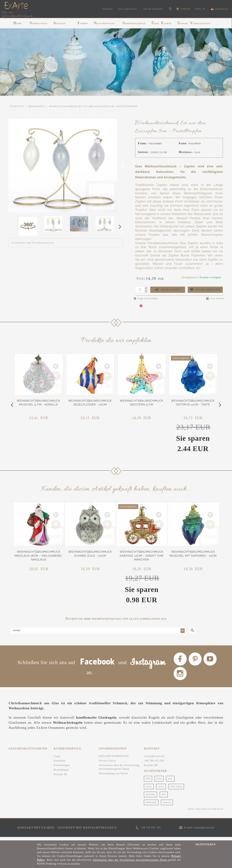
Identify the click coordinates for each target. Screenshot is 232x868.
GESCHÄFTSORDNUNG (114, 759)
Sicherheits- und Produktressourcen (33, 243)
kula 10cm (176, 790)
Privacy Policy (107, 764)
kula (159, 782)
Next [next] (121, 227)
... (217, 23)
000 (148, 782)
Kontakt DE (61, 777)
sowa (161, 790)
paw (170, 782)
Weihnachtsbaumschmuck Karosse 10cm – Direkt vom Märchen (142, 556)
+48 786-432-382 (154, 764)
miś (164, 797)
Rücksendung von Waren (113, 776)
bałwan (167, 805)
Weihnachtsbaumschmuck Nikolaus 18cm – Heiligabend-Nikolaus (39, 556)
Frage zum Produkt (146, 298)
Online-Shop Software (199, 812)
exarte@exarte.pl (154, 759)
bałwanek (151, 805)
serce (149, 790)
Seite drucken (215, 299)
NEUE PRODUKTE (104, 23)
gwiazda (150, 797)
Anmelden (60, 764)
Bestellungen (61, 773)
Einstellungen (62, 768)
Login (57, 759)
